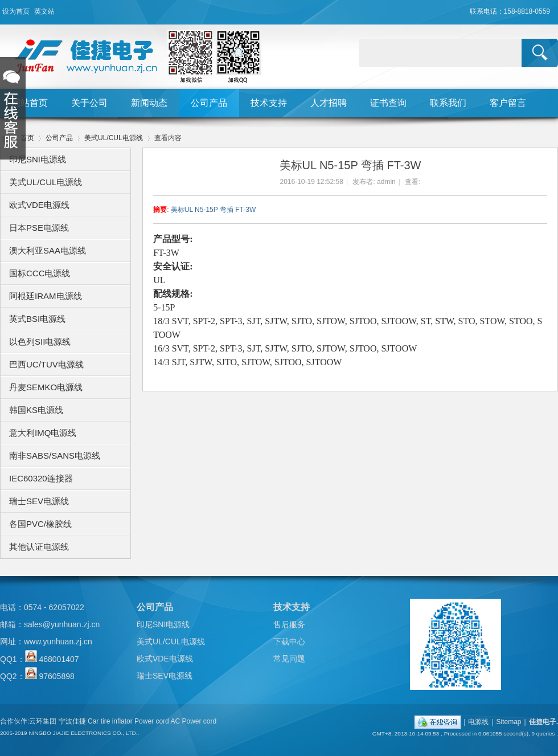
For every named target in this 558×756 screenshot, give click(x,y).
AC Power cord (193, 721)
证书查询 (388, 103)
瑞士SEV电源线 (39, 501)
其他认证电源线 (39, 547)
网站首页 (30, 103)
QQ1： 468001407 (40, 659)
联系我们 (448, 103)
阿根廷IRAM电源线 (46, 296)
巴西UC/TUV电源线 (46, 364)
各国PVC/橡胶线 (40, 524)
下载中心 (289, 641)
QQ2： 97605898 (37, 676)
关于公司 (89, 103)
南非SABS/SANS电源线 (55, 455)
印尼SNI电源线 (38, 159)
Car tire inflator (110, 721)
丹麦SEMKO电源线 (46, 387)
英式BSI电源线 (37, 319)
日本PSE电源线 (39, 228)
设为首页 (16, 11)
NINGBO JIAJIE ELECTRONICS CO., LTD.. (84, 733)
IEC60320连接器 (41, 478)
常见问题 (289, 659)
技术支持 (269, 103)
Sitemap (509, 722)
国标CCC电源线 (40, 273)
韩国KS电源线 (36, 410)
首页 (27, 138)
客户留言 (508, 103)
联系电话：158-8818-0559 (510, 11)
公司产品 (209, 103)
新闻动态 (149, 103)
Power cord (152, 721)
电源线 (478, 722)
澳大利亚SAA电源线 (48, 250)
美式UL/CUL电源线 (114, 138)
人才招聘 (329, 103)
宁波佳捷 (72, 721)
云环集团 (43, 721)
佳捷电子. (543, 722)
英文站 (44, 11)
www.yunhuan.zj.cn (58, 641)
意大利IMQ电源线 (43, 433)
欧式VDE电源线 (39, 205)
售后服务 (289, 624)
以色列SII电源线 (40, 342)
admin (386, 182)
